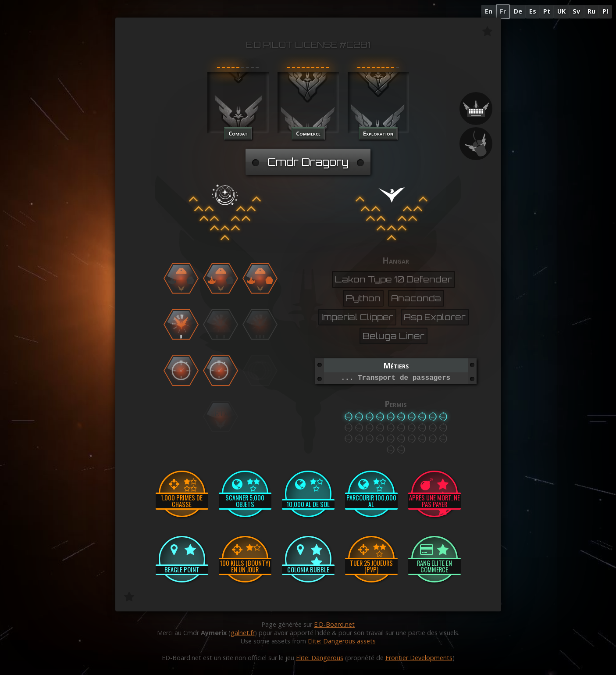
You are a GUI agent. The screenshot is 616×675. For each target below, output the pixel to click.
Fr (503, 11)
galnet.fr (243, 633)
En (489, 11)
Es (533, 11)
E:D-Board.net (334, 624)
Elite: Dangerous (320, 658)
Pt (547, 11)
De (518, 11)
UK (561, 11)
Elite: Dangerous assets (342, 641)
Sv (576, 11)
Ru (591, 11)
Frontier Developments (419, 658)
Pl (605, 11)
